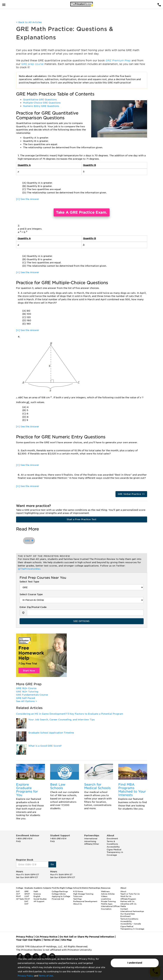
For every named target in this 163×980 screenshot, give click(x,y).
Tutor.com (78, 896)
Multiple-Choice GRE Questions (42, 103)
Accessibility (113, 847)
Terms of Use (46, 976)
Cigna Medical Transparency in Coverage (115, 852)
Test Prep (77, 899)
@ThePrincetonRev (29, 569)
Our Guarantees (128, 914)
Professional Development (85, 901)
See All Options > (27, 701)
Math (36, 891)
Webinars (105, 891)
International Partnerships (132, 911)
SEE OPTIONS (81, 621)
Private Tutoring (108, 901)
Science (37, 894)
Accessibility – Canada (131, 924)
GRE (29, 541)
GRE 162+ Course (26, 688)
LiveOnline (106, 899)
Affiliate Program (128, 899)
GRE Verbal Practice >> (131, 494)
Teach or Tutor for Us (130, 894)
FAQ (18, 841)
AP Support (39, 901)
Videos (104, 896)
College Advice (59, 894)
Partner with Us (127, 901)
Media (123, 906)
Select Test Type (29, 582)
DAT (26, 901)
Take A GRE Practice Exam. (82, 212)
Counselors (106, 909)
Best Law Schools (58, 786)
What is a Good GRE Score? (45, 746)
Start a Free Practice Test (81, 519)
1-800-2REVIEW (24, 839)
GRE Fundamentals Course (32, 695)
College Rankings (60, 891)
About (123, 891)
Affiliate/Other (92, 844)
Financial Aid (58, 899)
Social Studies (40, 899)
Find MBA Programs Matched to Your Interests (132, 790)
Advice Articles (108, 894)
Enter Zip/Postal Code (33, 607)
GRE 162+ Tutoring (27, 692)
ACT (18, 894)
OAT (26, 904)
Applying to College (61, 896)
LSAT (27, 896)
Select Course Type (31, 594)
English (37, 896)
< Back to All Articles (29, 22)
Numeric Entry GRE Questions (41, 106)
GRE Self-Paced (26, 698)
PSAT (19, 896)
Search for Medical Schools (97, 786)
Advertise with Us (128, 904)
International (91, 839)
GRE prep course (33, 64)
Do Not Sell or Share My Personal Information (87, 937)
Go (52, 864)
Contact (124, 909)
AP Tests (20, 899)
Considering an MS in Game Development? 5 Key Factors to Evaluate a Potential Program (70, 714)
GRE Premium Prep (119, 60)
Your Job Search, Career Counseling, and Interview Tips (61, 720)
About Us (77, 904)
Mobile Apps (107, 904)
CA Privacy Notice (46, 937)
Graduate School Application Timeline (51, 733)
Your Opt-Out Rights (29, 940)
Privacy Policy (26, 976)
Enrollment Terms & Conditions (112, 841)
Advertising (90, 841)
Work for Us (126, 896)
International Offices (110, 906)
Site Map (66, 940)
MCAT (27, 899)
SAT (18, 891)
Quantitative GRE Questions (40, 100)
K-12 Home (78, 891)
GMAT (27, 894)
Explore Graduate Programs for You (27, 790)
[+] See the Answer (28, 199)
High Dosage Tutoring (83, 894)
